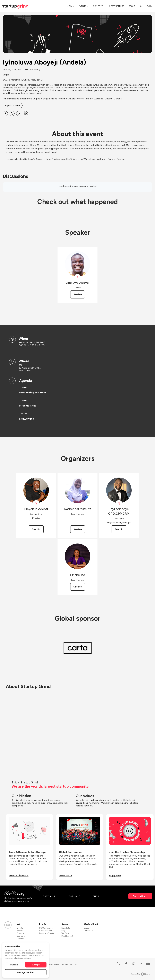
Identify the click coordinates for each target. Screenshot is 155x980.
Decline (14, 965)
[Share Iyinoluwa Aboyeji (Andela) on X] (12, 114)
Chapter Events (46, 931)
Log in (149, 6)
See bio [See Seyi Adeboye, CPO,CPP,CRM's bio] (119, 529)
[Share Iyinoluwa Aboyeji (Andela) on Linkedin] (19, 114)
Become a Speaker (47, 933)
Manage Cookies (26, 972)
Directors (21, 939)
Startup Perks (117, 6)
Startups (20, 933)
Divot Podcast (67, 936)
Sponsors (21, 936)
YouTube (65, 933)
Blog (63, 931)
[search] (141, 6)
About (132, 6)
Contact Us (89, 931)
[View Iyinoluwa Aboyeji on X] (77, 277)
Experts (20, 931)
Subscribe (139, 896)
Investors (21, 928)
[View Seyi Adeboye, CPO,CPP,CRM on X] (119, 503)
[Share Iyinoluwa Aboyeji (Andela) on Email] (25, 114)
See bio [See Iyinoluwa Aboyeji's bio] (78, 294)
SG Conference (46, 928)
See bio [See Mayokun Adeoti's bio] (36, 529)
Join (70, 6)
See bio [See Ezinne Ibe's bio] (78, 587)
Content (98, 6)
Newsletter (66, 928)
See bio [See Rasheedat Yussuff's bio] (78, 529)
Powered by (141, 974)
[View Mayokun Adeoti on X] (36, 503)
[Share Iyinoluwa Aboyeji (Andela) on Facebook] (5, 114)
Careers (87, 928)
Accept (36, 965)
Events (83, 6)
